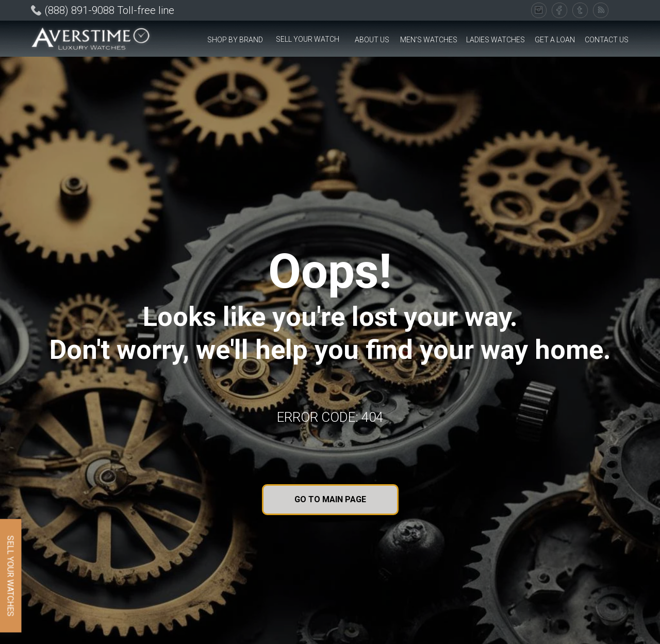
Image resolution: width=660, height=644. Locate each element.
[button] (235, 40)
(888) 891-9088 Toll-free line (109, 10)
